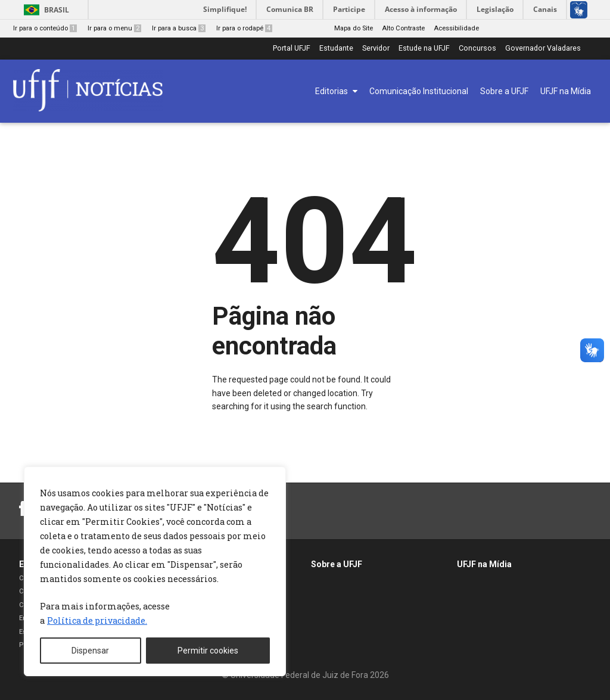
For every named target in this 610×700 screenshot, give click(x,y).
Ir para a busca (179, 28)
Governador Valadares (543, 49)
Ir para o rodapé (244, 28)
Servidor (376, 49)
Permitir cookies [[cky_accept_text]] (208, 651)
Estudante (336, 49)
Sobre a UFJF (337, 564)
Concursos (477, 49)
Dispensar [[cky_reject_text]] (90, 651)
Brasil (57, 10)
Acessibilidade (456, 28)
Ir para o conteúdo (45, 28)
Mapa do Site (354, 28)
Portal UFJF (292, 49)
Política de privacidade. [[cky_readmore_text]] (97, 620)
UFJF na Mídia (484, 564)
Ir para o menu (114, 28)
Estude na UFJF (424, 49)
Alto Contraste (403, 28)
